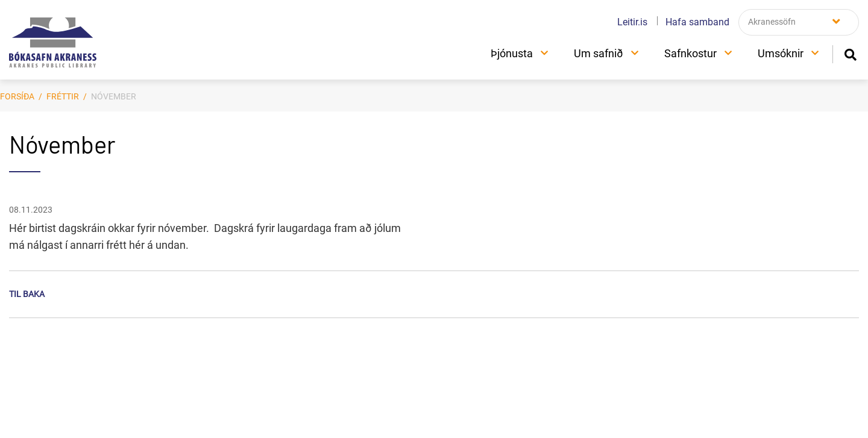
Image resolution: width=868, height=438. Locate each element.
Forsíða (17, 96)
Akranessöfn (772, 22)
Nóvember (114, 96)
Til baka (27, 294)
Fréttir (63, 96)
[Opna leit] (850, 53)
